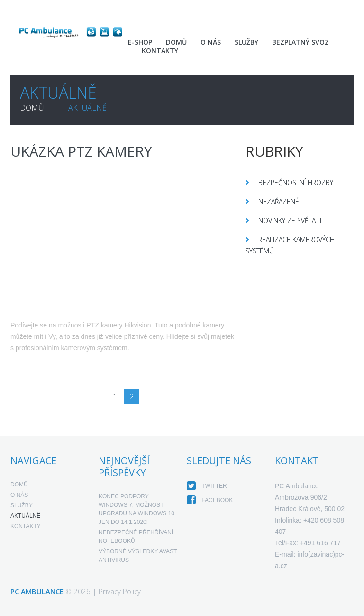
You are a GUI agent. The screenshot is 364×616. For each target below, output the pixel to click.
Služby (246, 42)
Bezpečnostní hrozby (296, 182)
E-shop (140, 42)
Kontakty (160, 51)
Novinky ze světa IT (290, 220)
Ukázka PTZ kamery (81, 151)
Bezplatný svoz (300, 42)
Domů (176, 42)
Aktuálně (25, 516)
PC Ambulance (37, 591)
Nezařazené (279, 201)
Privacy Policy (120, 591)
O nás (211, 42)
